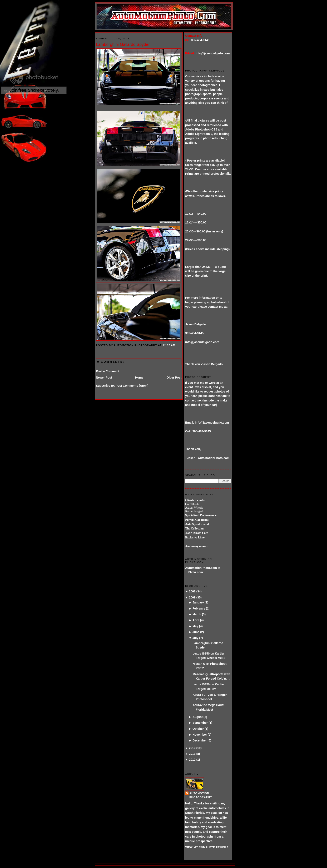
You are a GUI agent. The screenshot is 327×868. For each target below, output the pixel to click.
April (196, 620)
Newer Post (104, 378)
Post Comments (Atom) (132, 386)
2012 (192, 760)
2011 (192, 754)
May (195, 626)
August (198, 717)
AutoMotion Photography (201, 795)
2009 (192, 597)
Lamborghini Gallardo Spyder (123, 44)
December (200, 740)
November (200, 735)
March (197, 614)
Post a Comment (108, 371)
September (200, 723)
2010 (192, 748)
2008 (192, 591)
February (199, 608)
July (195, 638)
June (196, 632)
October (198, 729)
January (198, 602)
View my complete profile (207, 847)
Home (139, 378)
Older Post (174, 378)
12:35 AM (169, 345)
